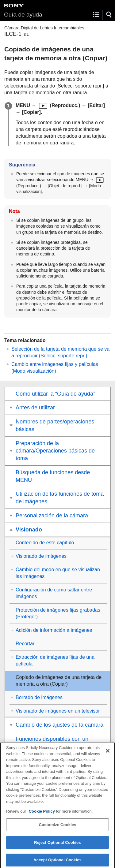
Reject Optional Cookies (57, 845)
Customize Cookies (57, 827)
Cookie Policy (42, 814)
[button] (109, 15)
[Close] (108, 754)
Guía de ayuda (23, 15)
